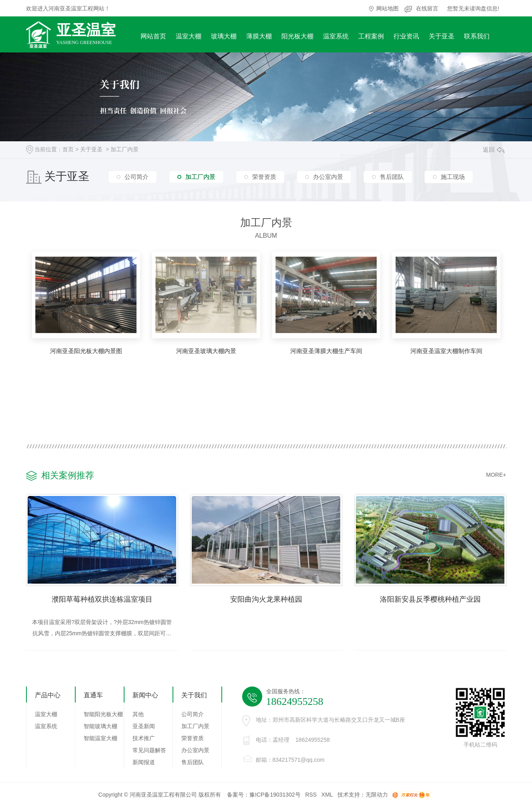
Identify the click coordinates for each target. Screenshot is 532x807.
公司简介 (137, 176)
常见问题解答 (149, 751)
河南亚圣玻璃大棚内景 (206, 351)
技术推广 (144, 739)
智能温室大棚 (100, 739)
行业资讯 (406, 36)
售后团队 (392, 176)
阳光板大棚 (297, 36)
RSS (311, 795)
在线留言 (427, 8)
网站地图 (387, 8)
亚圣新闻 (144, 727)
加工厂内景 (124, 149)
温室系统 (336, 36)
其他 (138, 715)
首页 (68, 149)
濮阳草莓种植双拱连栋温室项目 (102, 599)
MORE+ (496, 475)
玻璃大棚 (224, 36)
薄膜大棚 (259, 36)
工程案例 (371, 36)
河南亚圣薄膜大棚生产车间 (326, 351)
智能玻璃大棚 (100, 727)
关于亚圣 (442, 36)
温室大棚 (189, 36)
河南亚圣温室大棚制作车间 (446, 351)
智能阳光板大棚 (103, 715)
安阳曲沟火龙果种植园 (266, 599)
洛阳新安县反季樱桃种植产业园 (430, 599)
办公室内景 (328, 176)
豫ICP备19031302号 (275, 795)
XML (327, 795)
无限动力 (377, 795)
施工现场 (453, 176)
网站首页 (153, 36)
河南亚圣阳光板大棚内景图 (86, 351)
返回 (494, 150)
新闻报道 (144, 763)
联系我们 (477, 36)
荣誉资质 (264, 176)
